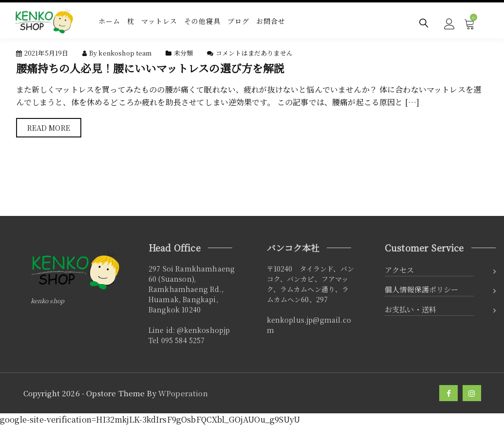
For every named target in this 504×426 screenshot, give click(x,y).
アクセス (400, 270)
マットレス (159, 21)
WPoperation (183, 393)
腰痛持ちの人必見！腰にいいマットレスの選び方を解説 (150, 68)
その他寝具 (202, 21)
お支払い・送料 (411, 309)
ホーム (109, 21)
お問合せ (271, 21)
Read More (49, 128)
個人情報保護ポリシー (422, 289)
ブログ (238, 21)
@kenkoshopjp (203, 330)
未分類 (183, 53)
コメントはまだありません (254, 53)
